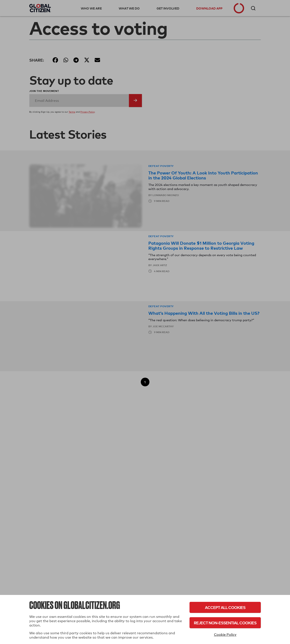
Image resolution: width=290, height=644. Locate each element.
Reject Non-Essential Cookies (225, 623)
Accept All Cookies (225, 607)
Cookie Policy (225, 635)
